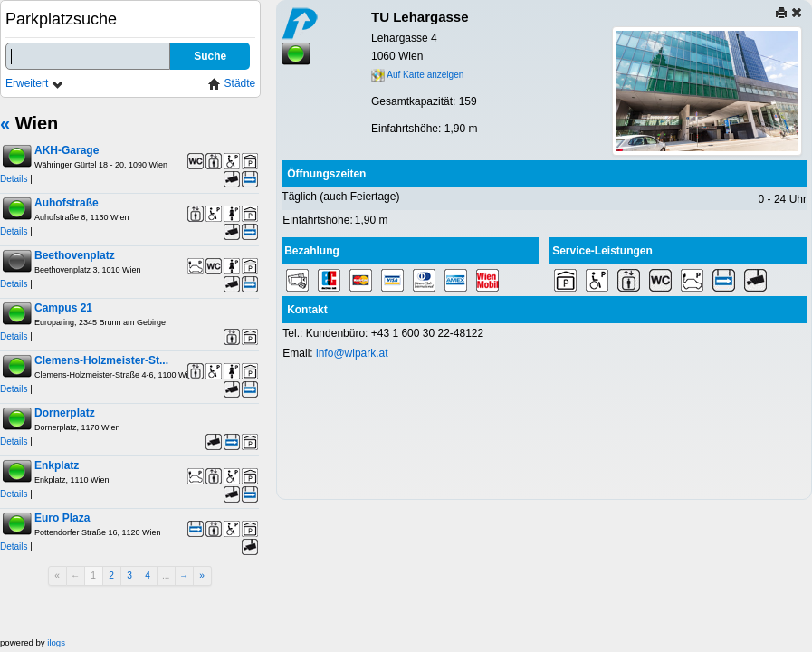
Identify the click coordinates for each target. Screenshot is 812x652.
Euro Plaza (62, 518)
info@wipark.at (352, 353)
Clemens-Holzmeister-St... (101, 360)
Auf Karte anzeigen (417, 75)
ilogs (56, 642)
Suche (210, 56)
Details (14, 179)
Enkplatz (57, 465)
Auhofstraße (67, 203)
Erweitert (35, 84)
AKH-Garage (67, 150)
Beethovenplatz (75, 255)
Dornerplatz (65, 413)
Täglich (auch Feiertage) (340, 197)
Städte (232, 84)
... (166, 575)
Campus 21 (63, 308)
